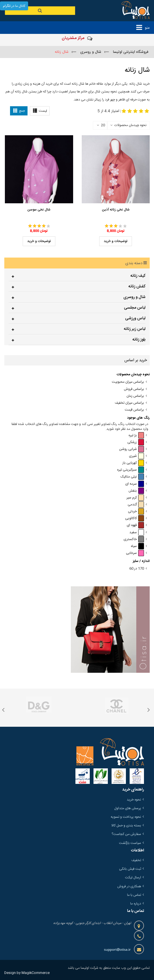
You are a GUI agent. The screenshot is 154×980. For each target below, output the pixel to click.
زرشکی (136, 442)
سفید (137, 532)
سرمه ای (135, 484)
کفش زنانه (137, 287)
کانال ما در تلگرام (14, 6)
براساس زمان (135, 396)
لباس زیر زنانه (135, 329)
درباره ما (136, 904)
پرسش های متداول (128, 808)
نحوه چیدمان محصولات (130, 125)
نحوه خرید (134, 800)
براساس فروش (134, 389)
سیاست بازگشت (130, 843)
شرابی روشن (131, 449)
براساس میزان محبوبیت (128, 382)
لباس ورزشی (135, 318)
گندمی (136, 505)
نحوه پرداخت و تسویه (126, 817)
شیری (137, 456)
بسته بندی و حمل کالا (126, 826)
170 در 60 (137, 569)
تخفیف (136, 860)
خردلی (136, 512)
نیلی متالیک (132, 477)
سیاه (137, 546)
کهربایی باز (133, 463)
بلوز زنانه (139, 340)
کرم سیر (135, 498)
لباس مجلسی (135, 308)
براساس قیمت (134, 410)
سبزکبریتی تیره (130, 470)
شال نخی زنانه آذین (116, 210)
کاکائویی (134, 518)
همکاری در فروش (129, 886)
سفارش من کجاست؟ (126, 834)
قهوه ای (135, 525)
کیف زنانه (138, 276)
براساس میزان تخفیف (129, 403)
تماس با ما (134, 895)
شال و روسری (134, 297)
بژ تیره (136, 435)
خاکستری (134, 539)
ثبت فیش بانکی (130, 869)
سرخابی (135, 553)
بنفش (136, 491)
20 (101, 125)
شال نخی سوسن (39, 210)
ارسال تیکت (133, 877)
